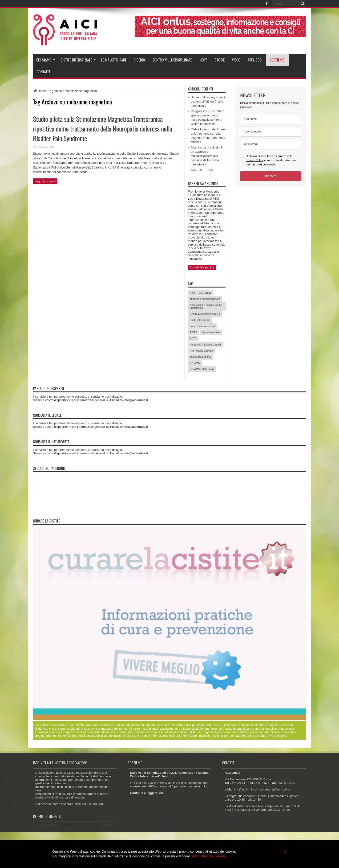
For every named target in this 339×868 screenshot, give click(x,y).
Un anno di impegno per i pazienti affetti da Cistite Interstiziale (208, 101)
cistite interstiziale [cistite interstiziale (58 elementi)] (200, 320)
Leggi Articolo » (45, 181)
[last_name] (271, 132)
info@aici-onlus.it (246, 789)
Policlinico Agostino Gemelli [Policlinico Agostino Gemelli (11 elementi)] (206, 345)
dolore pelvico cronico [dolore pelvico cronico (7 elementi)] (202, 326)
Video (236, 60)
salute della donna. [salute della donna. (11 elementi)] (201, 357)
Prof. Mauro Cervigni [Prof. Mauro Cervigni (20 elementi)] (202, 351)
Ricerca (140, 60)
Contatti (43, 72)
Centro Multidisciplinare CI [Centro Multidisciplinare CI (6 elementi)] (205, 314)
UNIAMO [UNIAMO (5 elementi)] (195, 363)
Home (39, 91)
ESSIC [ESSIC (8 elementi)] (194, 332)
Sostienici (277, 60)
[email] (271, 144)
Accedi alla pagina (202, 267)
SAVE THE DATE (202, 170)
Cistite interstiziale (78, 60)
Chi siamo (46, 60)
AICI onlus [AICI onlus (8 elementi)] (205, 293)
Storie (220, 60)
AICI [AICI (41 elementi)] (192, 293)
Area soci (255, 60)
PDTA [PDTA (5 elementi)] (193, 338)
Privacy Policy (255, 160)
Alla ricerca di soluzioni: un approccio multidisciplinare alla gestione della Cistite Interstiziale (207, 156)
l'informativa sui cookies (208, 856)
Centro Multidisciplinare (173, 60)
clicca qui (96, 804)
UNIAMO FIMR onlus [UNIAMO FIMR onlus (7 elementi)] (202, 369)
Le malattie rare (114, 60)
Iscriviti (271, 176)
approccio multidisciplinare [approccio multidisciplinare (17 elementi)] (205, 299)
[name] (271, 119)
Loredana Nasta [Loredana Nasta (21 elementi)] (211, 332)
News (204, 60)
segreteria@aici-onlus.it (276, 789)
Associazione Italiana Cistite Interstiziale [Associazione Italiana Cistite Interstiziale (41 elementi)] (206, 306)
